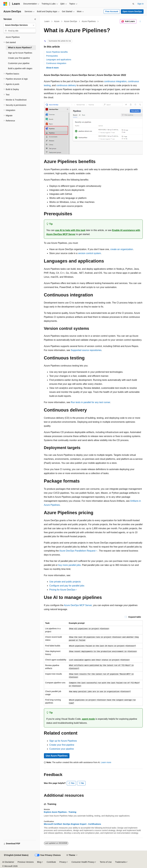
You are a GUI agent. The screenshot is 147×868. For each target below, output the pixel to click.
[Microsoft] (5, 4)
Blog (39, 862)
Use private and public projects (65, 582)
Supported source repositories (86, 350)
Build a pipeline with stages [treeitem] (20, 68)
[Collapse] (35, 19)
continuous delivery (66, 85)
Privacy (63, 862)
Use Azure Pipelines (57, 756)
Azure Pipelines (89, 21)
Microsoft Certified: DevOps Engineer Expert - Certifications (72, 824)
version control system (90, 253)
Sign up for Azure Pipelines (63, 741)
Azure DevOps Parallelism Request (77, 551)
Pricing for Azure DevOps (62, 590)
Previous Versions (26, 862)
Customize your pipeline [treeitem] (19, 63)
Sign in (140, 4)
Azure (57, 21)
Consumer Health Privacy (83, 862)
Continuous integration (56, 63)
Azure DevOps (71, 21)
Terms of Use (106, 862)
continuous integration (115, 81)
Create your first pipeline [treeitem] (19, 58)
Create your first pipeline (62, 745)
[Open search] (133, 4)
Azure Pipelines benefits (57, 52)
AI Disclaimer (8, 862)
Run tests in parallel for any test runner (90, 402)
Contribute (51, 862)
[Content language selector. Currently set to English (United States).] (16, 855)
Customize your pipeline (62, 749)
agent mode (88, 719)
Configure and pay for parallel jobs (67, 586)
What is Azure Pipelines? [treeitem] (20, 48)
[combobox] (20, 25)
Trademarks (120, 862)
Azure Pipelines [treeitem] (13, 37)
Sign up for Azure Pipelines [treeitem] (20, 53)
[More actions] (140, 21)
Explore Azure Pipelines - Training (60, 812)
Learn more (106, 762)
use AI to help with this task (70, 230)
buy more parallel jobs (70, 565)
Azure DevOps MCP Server (78, 605)
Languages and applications (59, 60)
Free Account (112, 11)
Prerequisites (52, 56)
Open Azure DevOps (132, 11)
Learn (47, 21)
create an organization (122, 249)
